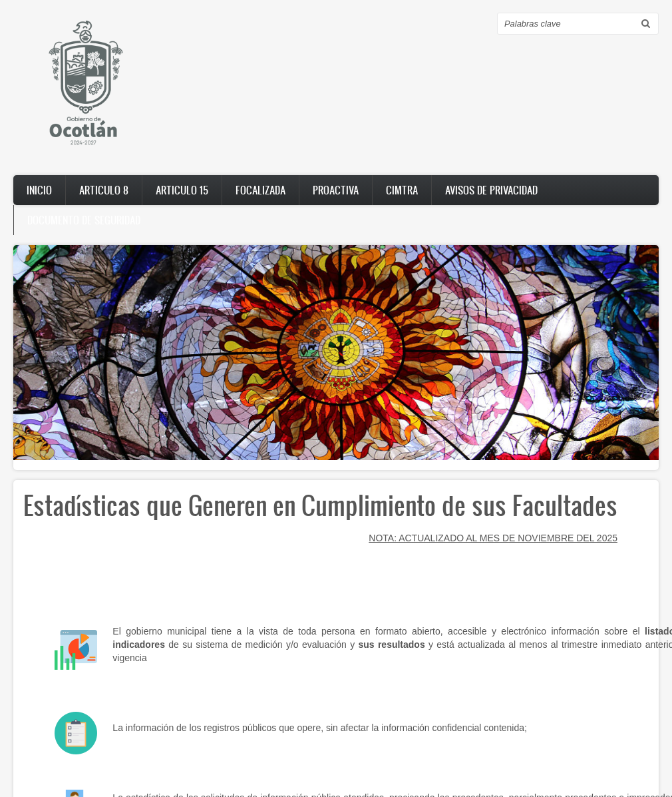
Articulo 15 (182, 190)
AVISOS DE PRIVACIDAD (491, 190)
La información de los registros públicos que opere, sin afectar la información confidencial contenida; (320, 728)
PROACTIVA (336, 190)
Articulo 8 (104, 190)
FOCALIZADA (260, 190)
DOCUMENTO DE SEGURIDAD (84, 220)
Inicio (39, 190)
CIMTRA (402, 190)
